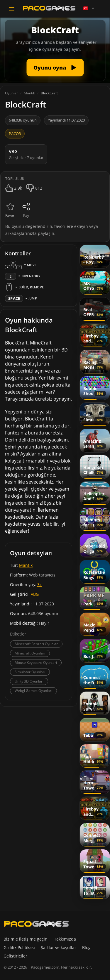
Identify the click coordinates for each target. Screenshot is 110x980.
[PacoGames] (36, 924)
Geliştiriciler (15, 956)
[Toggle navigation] (12, 9)
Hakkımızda (65, 939)
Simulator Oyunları (30, 672)
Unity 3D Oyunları (29, 681)
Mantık (26, 565)
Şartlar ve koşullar (59, 947)
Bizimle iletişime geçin (26, 939)
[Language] (89, 8)
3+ (40, 585)
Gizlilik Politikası (19, 947)
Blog (86, 947)
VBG (35, 594)
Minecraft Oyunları (30, 653)
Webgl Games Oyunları (33, 691)
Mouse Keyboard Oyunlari (36, 663)
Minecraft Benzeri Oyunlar (36, 644)
